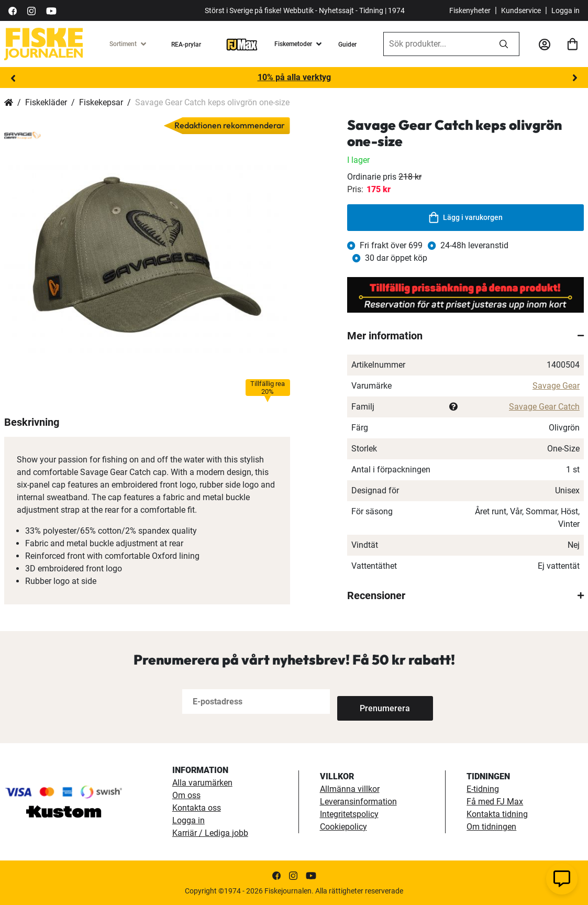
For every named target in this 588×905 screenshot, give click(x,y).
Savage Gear (556, 386)
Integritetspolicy (349, 814)
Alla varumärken (202, 783)
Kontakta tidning (497, 814)
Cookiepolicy (343, 827)
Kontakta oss (197, 808)
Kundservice (521, 10)
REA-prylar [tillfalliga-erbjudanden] (186, 45)
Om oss (186, 795)
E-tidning (483, 789)
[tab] (465, 336)
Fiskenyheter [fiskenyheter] (470, 10)
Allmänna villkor (350, 789)
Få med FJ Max (495, 802)
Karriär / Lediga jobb (210, 833)
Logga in (565, 10)
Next (575, 78)
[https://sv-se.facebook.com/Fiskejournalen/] (13, 10)
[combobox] (436, 44)
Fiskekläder (46, 102)
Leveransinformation (358, 802)
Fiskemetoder (293, 44)
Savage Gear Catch (544, 407)
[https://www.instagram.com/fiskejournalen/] (31, 10)
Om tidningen (491, 827)
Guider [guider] (347, 45)
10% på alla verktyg (294, 77)
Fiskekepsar (101, 102)
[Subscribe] (372, 702)
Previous (13, 78)
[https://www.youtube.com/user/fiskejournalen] (51, 10)
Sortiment (123, 44)
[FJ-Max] (242, 44)
